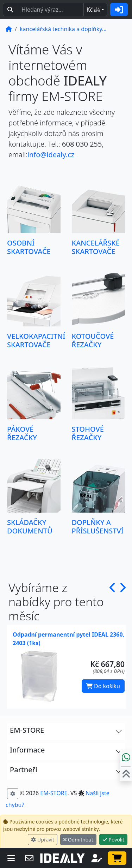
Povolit (113, 840)
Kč (93, 10)
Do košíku (103, 686)
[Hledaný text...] (51, 10)
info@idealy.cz (51, 155)
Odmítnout (78, 840)
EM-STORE (54, 793)
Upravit (43, 840)
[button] (112, 602)
